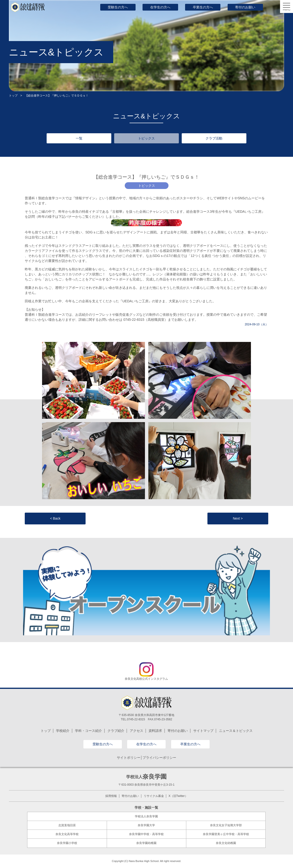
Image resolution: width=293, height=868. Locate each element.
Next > (238, 518)
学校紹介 (63, 731)
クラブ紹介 (116, 731)
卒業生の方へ (203, 7)
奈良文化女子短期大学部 (226, 825)
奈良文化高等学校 (67, 834)
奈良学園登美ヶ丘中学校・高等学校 (226, 834)
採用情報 (111, 796)
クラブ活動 (214, 138)
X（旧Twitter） (178, 796)
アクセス (137, 731)
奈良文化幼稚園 (226, 843)
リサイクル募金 (154, 796)
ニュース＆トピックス (236, 731)
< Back (55, 518)
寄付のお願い (245, 7)
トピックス (146, 138)
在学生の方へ (160, 7)
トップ (13, 96)
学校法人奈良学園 (146, 816)
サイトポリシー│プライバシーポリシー (146, 758)
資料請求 (155, 731)
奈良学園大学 (146, 825)
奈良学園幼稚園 (146, 843)
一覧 (79, 138)
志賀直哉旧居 (67, 825)
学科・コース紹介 (88, 731)
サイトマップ (203, 731)
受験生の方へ (118, 7)
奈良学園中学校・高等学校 (146, 834)
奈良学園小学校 (67, 843)
